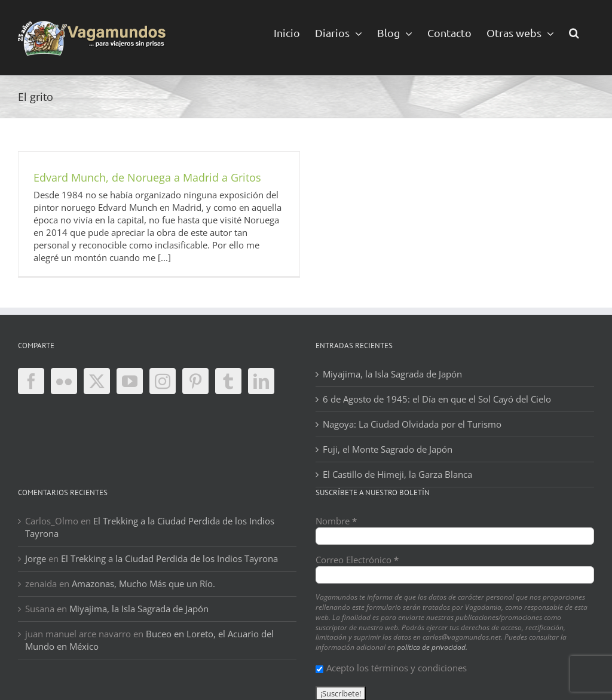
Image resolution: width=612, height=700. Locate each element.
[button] (574, 32)
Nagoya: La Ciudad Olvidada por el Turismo (412, 424)
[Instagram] (163, 381)
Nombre (336, 521)
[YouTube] (130, 381)
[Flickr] (64, 381)
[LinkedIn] (261, 381)
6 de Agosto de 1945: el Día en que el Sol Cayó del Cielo (437, 399)
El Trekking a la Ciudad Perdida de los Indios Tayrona (169, 558)
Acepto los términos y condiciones (391, 668)
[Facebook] (31, 381)
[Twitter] (97, 381)
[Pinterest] (195, 381)
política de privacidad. (432, 647)
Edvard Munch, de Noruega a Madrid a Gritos (147, 177)
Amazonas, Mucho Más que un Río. (143, 584)
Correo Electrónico (357, 560)
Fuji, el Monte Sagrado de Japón (388, 449)
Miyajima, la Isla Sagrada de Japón (392, 374)
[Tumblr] (228, 381)
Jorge (36, 558)
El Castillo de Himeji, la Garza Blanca (397, 474)
